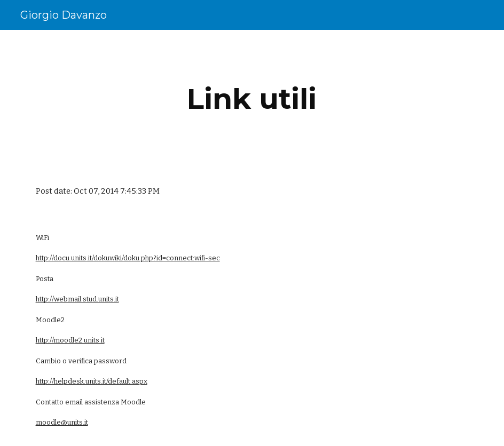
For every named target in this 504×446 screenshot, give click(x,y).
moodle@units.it (62, 422)
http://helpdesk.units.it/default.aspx (92, 381)
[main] (252, 99)
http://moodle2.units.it (70, 340)
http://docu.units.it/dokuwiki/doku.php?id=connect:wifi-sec (128, 258)
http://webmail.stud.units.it (77, 299)
